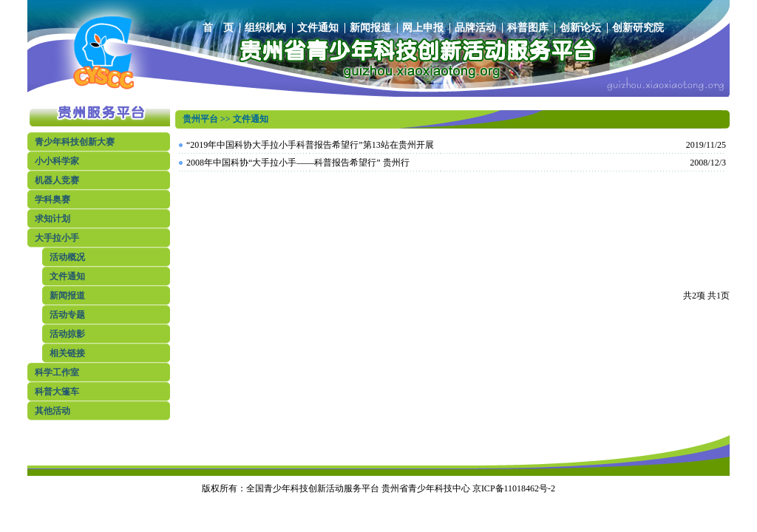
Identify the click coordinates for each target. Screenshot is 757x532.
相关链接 (67, 353)
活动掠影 (67, 334)
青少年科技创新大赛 (75, 142)
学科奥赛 (52, 199)
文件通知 (318, 28)
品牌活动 (475, 28)
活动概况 (67, 257)
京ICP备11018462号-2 (514, 488)
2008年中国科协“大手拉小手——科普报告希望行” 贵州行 (298, 163)
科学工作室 (57, 372)
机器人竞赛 (57, 180)
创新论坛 (580, 28)
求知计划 (52, 219)
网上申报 (423, 28)
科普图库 (528, 28)
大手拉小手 (57, 238)
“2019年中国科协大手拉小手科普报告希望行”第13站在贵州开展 (310, 145)
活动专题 (67, 315)
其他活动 (52, 411)
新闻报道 (370, 28)
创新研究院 (638, 28)
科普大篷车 (57, 392)
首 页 (218, 28)
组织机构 (265, 28)
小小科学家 (57, 161)
